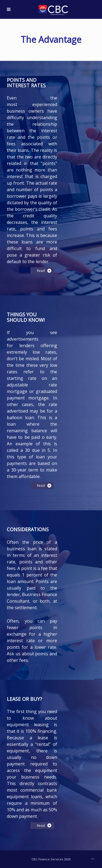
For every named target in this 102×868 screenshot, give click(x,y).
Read (42, 271)
